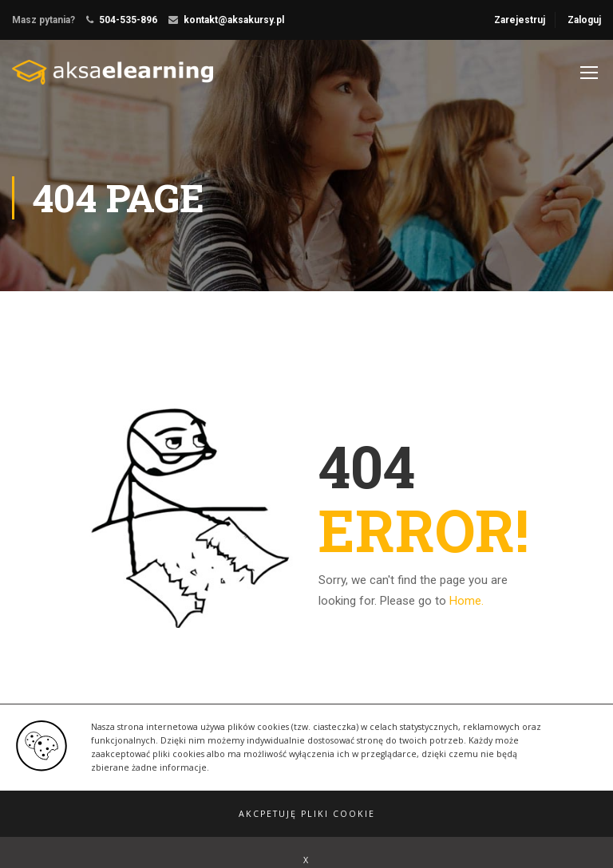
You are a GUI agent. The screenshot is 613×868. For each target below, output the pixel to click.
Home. (467, 601)
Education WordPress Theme (79, 808)
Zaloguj (584, 20)
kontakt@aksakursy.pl (234, 20)
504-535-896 (128, 20)
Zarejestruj (520, 20)
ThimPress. (186, 808)
